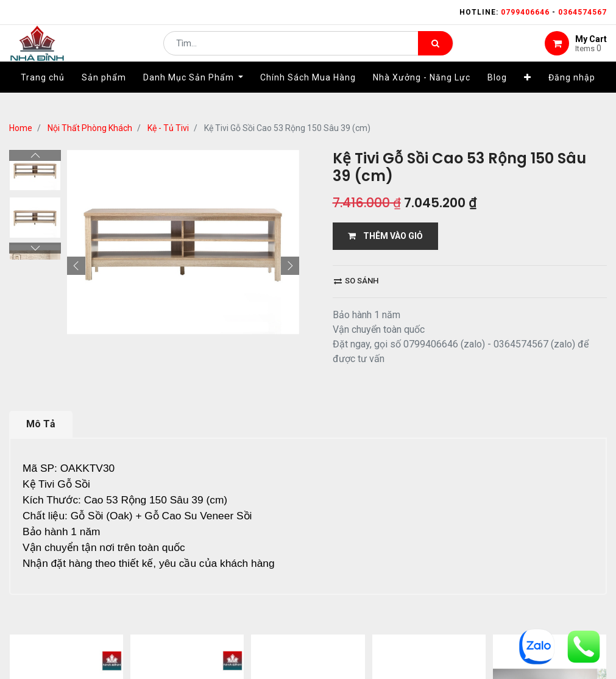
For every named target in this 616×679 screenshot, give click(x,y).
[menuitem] (43, 96)
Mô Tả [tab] (41, 424)
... (131, 646)
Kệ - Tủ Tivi (168, 128)
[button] (528, 96)
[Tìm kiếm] (435, 52)
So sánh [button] (356, 281)
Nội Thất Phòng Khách (90, 128)
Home (21, 128)
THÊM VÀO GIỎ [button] (385, 236)
